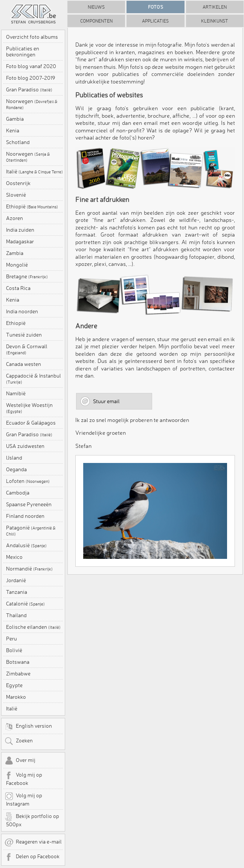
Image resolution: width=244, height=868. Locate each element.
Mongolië (17, 265)
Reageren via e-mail (33, 842)
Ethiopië (32, 206)
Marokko (16, 697)
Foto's (156, 7)
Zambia (15, 253)
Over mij (20, 761)
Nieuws (96, 7)
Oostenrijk (18, 183)
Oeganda (16, 469)
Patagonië (31, 531)
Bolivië (14, 650)
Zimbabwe (18, 674)
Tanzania (17, 592)
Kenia (13, 131)
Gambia (15, 119)
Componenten (96, 21)
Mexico (14, 557)
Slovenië (16, 195)
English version (28, 727)
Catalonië (25, 604)
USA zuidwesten (25, 446)
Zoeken (19, 741)
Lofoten (28, 481)
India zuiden (20, 230)
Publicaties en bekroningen (23, 52)
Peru (11, 639)
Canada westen (24, 364)
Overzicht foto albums (32, 37)
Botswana (18, 662)
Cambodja (18, 493)
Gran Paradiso (29, 90)
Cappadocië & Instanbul (34, 379)
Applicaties (155, 21)
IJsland (14, 458)
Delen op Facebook (32, 857)
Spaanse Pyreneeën (29, 504)
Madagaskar (20, 241)
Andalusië (26, 545)
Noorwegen (32, 104)
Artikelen (215, 7)
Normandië (29, 569)
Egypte (14, 685)
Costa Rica (18, 288)
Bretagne (27, 276)
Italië (34, 171)
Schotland (18, 142)
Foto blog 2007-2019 (30, 78)
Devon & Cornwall (27, 349)
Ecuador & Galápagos (31, 423)
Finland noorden (25, 516)
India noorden (22, 311)
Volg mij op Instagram (23, 799)
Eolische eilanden (33, 627)
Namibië (16, 393)
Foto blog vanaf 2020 (31, 66)
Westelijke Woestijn (29, 408)
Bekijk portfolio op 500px (32, 820)
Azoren (14, 218)
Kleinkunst (215, 21)
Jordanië (16, 580)
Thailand (16, 615)
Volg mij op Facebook (23, 778)
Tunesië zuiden (24, 335)
